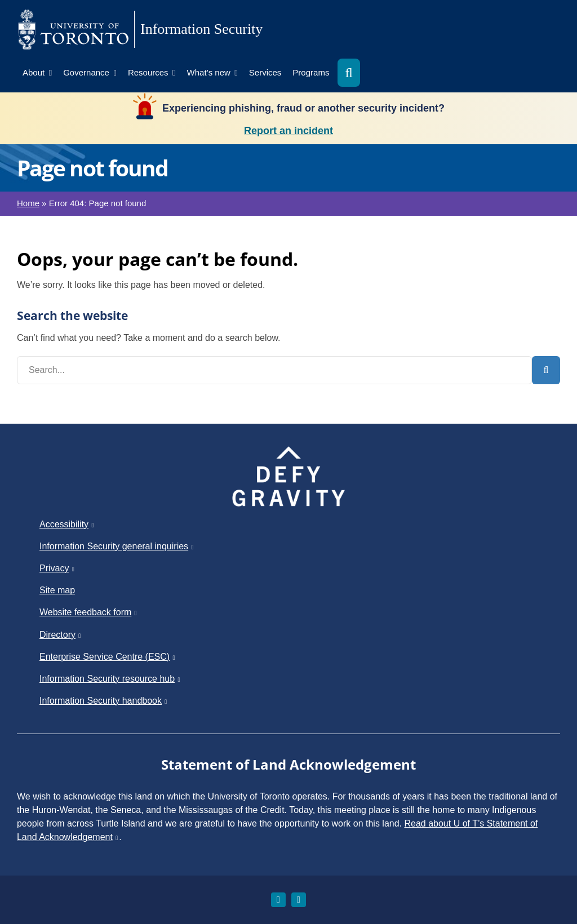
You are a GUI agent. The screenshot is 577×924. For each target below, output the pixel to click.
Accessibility (67, 524)
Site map (57, 590)
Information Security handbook (104, 701)
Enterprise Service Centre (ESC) (108, 657)
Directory (61, 635)
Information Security (201, 29)
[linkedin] (299, 900)
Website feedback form (89, 612)
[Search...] (274, 370)
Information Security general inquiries (117, 546)
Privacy (57, 568)
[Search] (546, 370)
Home (28, 203)
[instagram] (278, 900)
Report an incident (288, 131)
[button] (349, 73)
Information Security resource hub (110, 679)
